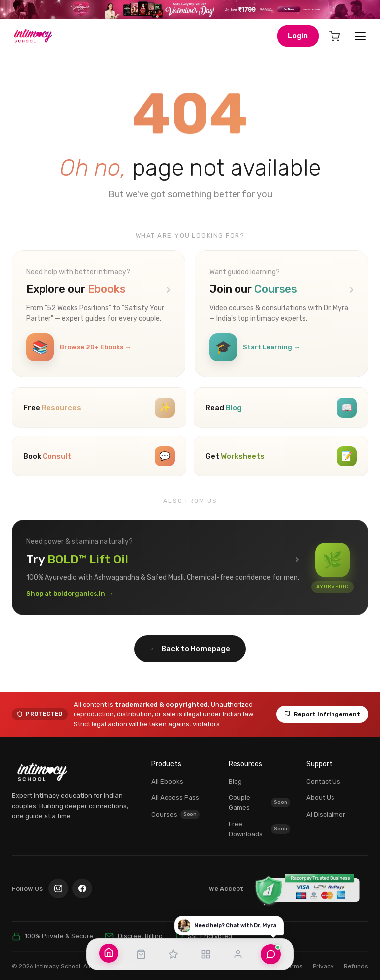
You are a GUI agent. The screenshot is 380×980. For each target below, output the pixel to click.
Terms (294, 960)
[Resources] (206, 954)
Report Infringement (322, 708)
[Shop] (141, 954)
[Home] (109, 952)
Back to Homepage (190, 642)
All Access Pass (175, 792)
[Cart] (334, 36)
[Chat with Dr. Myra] (271, 954)
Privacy (323, 960)
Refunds (356, 960)
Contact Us (323, 775)
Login (298, 36)
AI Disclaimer (326, 808)
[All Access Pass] (173, 954)
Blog (235, 775)
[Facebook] (82, 883)
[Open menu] (360, 36)
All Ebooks (167, 775)
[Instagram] (58, 883)
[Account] (238, 954)
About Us (320, 792)
